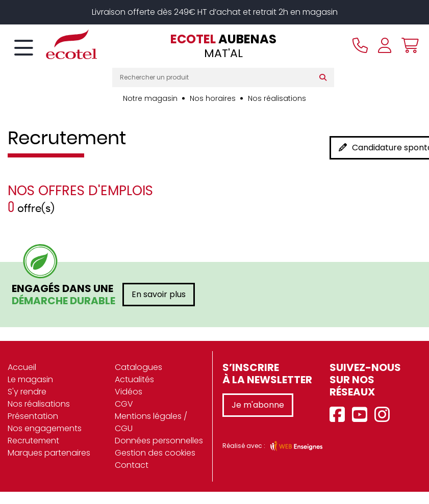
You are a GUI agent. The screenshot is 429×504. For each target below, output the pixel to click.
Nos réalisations (277, 98)
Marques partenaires (49, 453)
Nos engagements (45, 428)
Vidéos (129, 392)
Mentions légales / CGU (151, 422)
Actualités (134, 379)
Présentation (33, 416)
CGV (124, 404)
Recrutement (33, 441)
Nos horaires (213, 98)
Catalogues (138, 367)
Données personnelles (159, 441)
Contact (132, 465)
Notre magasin (150, 98)
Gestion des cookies (155, 453)
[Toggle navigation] (24, 48)
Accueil (22, 367)
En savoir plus (159, 294)
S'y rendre (27, 392)
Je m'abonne (258, 405)
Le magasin (30, 379)
